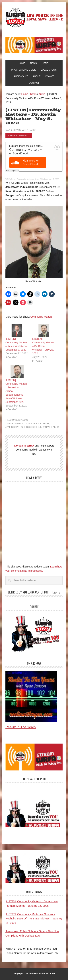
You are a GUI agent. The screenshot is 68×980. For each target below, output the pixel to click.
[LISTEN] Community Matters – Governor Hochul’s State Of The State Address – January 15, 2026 (34, 919)
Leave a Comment (19, 136)
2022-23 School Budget (35, 424)
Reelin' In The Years (21, 727)
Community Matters (41, 317)
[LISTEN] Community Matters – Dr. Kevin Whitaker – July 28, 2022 (43, 346)
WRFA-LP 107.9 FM (34, 18)
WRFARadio (10, 179)
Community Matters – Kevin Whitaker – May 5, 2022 (38, 179)
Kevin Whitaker (50, 427)
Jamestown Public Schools (22, 427)
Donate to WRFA (24, 446)
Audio (24, 420)
